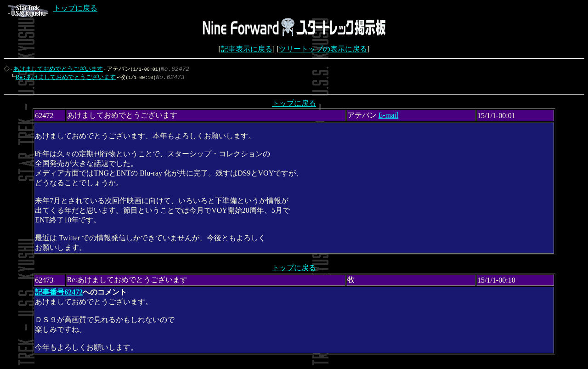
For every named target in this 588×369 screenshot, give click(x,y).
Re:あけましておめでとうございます (63, 78)
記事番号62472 (59, 294)
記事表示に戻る (247, 49)
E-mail (389, 117)
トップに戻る (53, 8)
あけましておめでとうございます (59, 69)
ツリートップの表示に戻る (323, 49)
